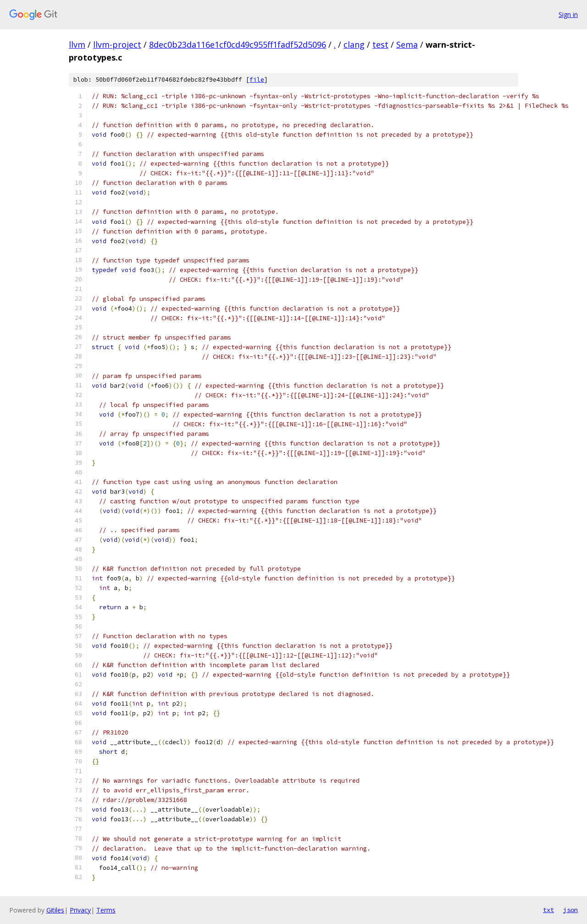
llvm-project (117, 45)
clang (354, 45)
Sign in (568, 14)
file (257, 80)
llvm (77, 45)
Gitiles (55, 910)
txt (548, 910)
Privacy (80, 910)
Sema (407, 45)
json (570, 910)
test (380, 45)
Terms (106, 910)
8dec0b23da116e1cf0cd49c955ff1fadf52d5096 (238, 45)
